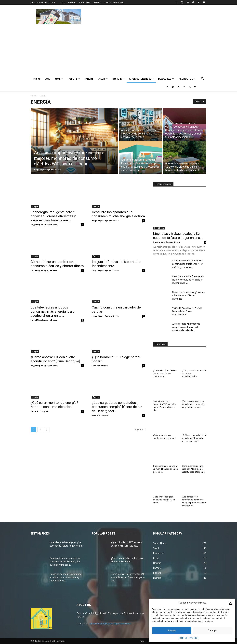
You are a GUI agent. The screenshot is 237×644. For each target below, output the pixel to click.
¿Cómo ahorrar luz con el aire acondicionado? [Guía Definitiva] (55, 359)
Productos (187, 79)
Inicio (63, 2)
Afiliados (98, 2)
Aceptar (172, 631)
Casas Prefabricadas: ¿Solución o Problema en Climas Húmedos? (189, 295)
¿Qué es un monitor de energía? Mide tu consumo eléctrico (54, 405)
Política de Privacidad (189, 638)
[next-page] (47, 430)
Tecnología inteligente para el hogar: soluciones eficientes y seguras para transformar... (53, 216)
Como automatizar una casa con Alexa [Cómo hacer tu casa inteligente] (193, 469)
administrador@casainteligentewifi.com (110, 624)
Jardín (89, 79)
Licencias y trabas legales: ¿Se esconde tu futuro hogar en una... (178, 236)
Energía (35, 206)
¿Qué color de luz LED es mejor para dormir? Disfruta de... (165, 373)
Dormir (118, 79)
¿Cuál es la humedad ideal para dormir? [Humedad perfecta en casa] (194, 438)
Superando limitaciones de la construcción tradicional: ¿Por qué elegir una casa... (187, 264)
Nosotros (72, 2)
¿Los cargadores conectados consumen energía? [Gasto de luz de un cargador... (117, 407)
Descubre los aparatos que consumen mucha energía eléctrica (118, 214)
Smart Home (54, 79)
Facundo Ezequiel (100, 366)
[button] (230, 603)
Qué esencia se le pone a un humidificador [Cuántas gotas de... (165, 469)
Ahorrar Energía (141, 79)
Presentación (85, 2)
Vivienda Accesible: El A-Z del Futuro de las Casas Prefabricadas (187, 311)
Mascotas (166, 79)
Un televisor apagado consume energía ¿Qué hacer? (164, 500)
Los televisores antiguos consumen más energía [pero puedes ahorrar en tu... (53, 311)
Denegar (212, 631)
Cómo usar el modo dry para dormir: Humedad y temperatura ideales (193, 404)
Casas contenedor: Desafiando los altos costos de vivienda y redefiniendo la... (188, 280)
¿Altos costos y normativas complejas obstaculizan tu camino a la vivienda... (186, 327)
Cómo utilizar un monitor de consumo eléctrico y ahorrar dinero (57, 264)
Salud (103, 79)
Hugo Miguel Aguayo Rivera (47, 169)
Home (33, 96)
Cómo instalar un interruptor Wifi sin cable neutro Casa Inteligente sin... (128, 577)
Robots (74, 79)
